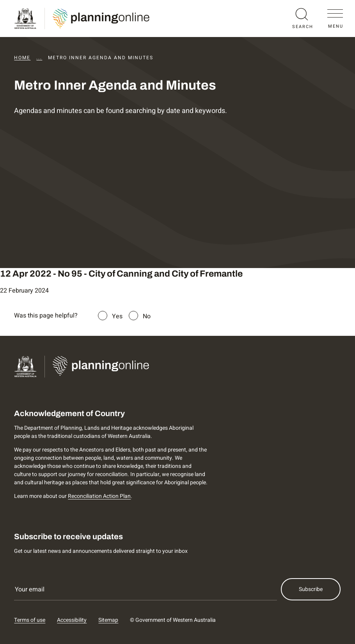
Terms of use (30, 620)
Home (22, 58)
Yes (117, 316)
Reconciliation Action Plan (99, 496)
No (147, 316)
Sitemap (108, 620)
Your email (30, 589)
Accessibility (72, 620)
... (39, 58)
